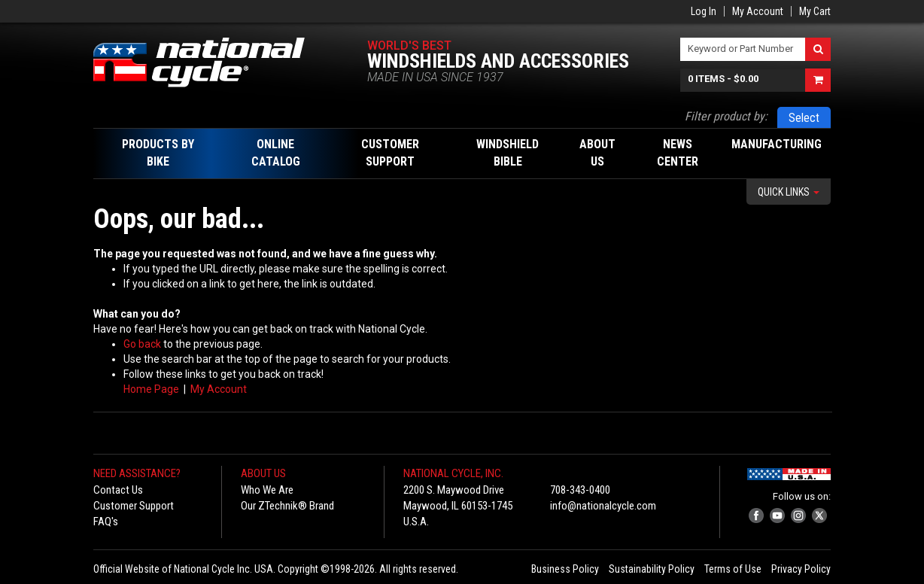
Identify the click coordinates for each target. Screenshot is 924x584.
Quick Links (789, 192)
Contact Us (118, 490)
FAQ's (106, 522)
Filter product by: (726, 116)
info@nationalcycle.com (603, 506)
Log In (704, 11)
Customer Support (134, 506)
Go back (142, 344)
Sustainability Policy (652, 569)
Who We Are (267, 490)
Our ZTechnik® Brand (287, 506)
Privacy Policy (801, 569)
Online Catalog (276, 153)
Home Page (151, 389)
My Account (758, 11)
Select (804, 118)
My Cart (815, 11)
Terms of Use (733, 569)
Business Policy (565, 569)
